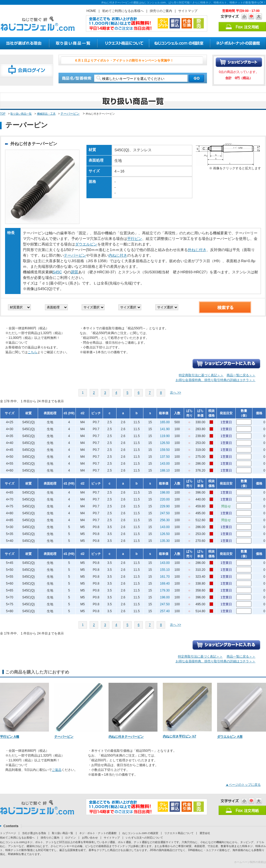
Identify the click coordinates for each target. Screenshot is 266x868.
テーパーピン (70, 114)
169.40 (165, 584)
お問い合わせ (90, 838)
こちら (32, 352)
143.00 (165, 464)
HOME (91, 11)
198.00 (165, 493)
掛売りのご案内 (161, 11)
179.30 (165, 590)
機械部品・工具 (46, 114)
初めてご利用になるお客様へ (123, 11)
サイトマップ (188, 11)
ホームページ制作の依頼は (250, 862)
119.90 (165, 436)
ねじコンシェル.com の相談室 (140, 833)
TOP (3, 114)
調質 (74, 272)
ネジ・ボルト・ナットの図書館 (98, 833)
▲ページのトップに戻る (243, 785)
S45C (57, 272)
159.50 (165, 450)
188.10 (165, 470)
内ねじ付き (118, 255)
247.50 (165, 513)
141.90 (165, 429)
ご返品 (57, 770)
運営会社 (205, 833)
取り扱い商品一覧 (21, 114)
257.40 (165, 611)
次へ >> (175, 392)
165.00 (165, 422)
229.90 (165, 506)
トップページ (8, 833)
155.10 (165, 570)
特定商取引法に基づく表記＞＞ (201, 375)
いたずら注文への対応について (144, 838)
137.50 (165, 457)
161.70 (165, 577)
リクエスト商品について (179, 833)
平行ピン (135, 239)
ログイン (70, 838)
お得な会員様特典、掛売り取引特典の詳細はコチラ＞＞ (215, 380)
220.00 (165, 499)
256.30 (165, 520)
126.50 (165, 443)
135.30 (165, 541)
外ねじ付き (197, 250)
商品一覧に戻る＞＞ (241, 375)
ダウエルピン (86, 244)
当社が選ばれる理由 (34, 833)
